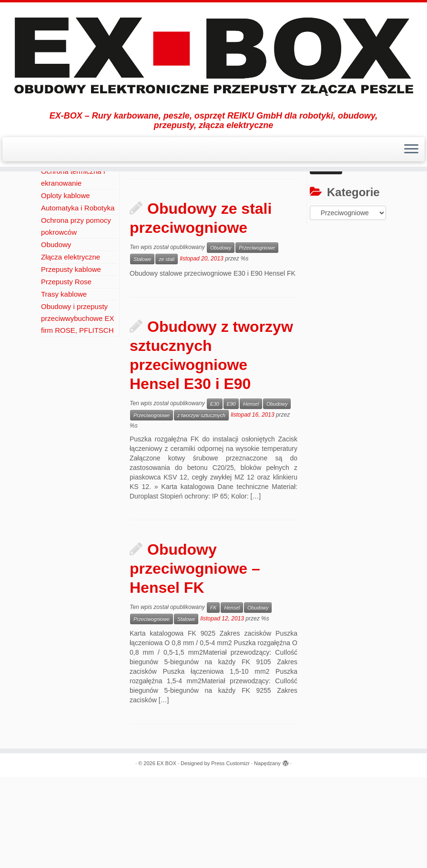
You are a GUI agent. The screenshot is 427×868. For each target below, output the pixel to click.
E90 (231, 495)
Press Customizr (230, 854)
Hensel (251, 495)
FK (213, 698)
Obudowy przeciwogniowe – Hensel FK (195, 659)
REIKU (52, 237)
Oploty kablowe (66, 286)
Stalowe (142, 350)
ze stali (167, 350)
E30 (215, 495)
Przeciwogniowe (257, 339)
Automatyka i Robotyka (78, 299)
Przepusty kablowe (71, 360)
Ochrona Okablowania (76, 250)
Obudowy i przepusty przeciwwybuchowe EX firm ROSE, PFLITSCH (77, 409)
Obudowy (197, 196)
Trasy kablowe (64, 385)
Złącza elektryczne (71, 348)
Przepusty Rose (66, 373)
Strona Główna (63, 196)
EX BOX (167, 854)
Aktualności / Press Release (133, 196)
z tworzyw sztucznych (201, 506)
